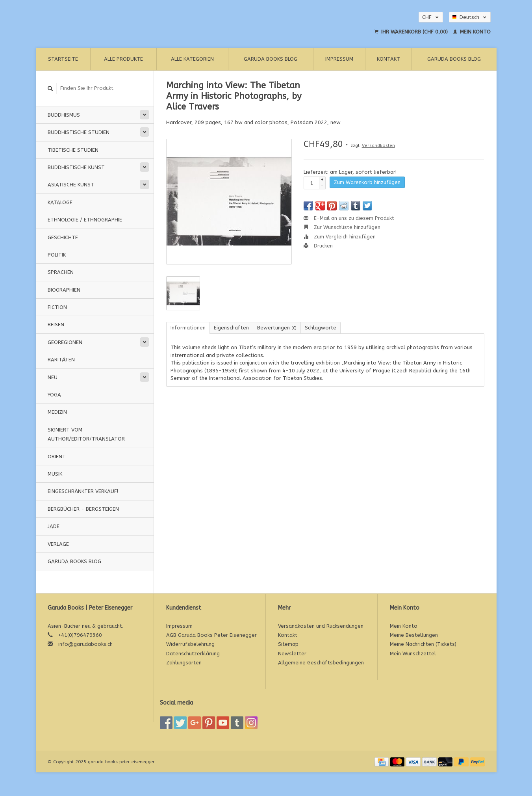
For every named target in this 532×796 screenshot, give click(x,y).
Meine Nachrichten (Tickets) (423, 644)
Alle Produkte (123, 59)
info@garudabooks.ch (85, 644)
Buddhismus (64, 115)
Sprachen (61, 272)
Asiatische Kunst (71, 185)
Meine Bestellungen (414, 635)
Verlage (58, 544)
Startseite (63, 59)
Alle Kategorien (192, 59)
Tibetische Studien (73, 150)
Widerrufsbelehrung (190, 644)
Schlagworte (321, 328)
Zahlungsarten (184, 663)
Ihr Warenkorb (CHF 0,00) (412, 32)
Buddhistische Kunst (76, 167)
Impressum (339, 59)
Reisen (56, 325)
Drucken (318, 246)
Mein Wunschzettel (413, 654)
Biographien (64, 290)
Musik (55, 474)
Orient (57, 457)
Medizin (57, 412)
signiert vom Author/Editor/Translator (86, 434)
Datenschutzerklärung (193, 654)
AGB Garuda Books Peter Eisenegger (211, 635)
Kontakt (388, 59)
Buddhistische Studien (79, 132)
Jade (54, 526)
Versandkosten (378, 146)
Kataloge (60, 202)
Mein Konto (472, 32)
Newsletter (292, 654)
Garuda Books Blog (271, 59)
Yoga (54, 395)
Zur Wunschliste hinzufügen (342, 227)
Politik (57, 255)
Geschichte (63, 237)
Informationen (188, 328)
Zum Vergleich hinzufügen (340, 237)
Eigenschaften (231, 328)
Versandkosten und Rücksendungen (321, 626)
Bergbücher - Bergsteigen (83, 509)
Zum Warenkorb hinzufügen (367, 182)
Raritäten (61, 360)
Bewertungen (277, 328)
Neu (53, 377)
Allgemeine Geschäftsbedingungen (321, 663)
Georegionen (65, 342)
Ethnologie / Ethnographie (85, 220)
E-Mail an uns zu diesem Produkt (349, 218)
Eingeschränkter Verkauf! (83, 491)
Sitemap (288, 644)
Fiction (57, 307)
